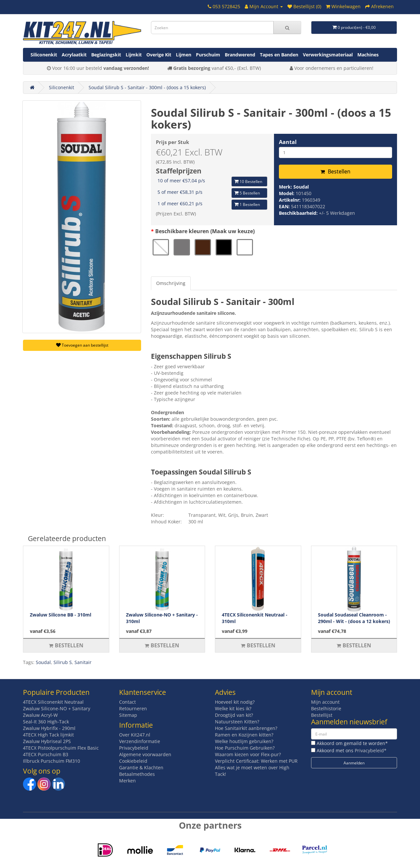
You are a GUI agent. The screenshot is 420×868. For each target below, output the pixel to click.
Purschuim (208, 55)
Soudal (301, 187)
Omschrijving (171, 283)
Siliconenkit (44, 55)
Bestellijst (322, 715)
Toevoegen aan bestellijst (82, 345)
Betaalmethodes (137, 774)
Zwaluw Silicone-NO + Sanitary (57, 708)
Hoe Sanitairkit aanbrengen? (246, 728)
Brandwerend (240, 55)
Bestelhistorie (326, 708)
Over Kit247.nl (135, 735)
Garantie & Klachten (141, 767)
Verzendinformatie (140, 741)
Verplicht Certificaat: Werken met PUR (256, 761)
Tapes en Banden (279, 55)
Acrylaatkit (74, 55)
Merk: (286, 187)
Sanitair (83, 662)
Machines (368, 55)
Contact (127, 702)
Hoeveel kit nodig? (235, 702)
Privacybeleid (134, 748)
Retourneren (133, 708)
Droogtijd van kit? (234, 715)
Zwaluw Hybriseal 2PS (47, 741)
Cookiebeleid (133, 761)
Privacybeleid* (371, 750)
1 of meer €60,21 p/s (180, 203)
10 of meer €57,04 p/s (181, 181)
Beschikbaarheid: (299, 213)
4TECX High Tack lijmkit (48, 735)
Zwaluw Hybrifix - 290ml (49, 728)
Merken (127, 781)
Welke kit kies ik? (233, 708)
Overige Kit (159, 55)
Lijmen (184, 55)
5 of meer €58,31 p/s (180, 192)
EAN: (285, 206)
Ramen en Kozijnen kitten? (244, 735)
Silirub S (63, 662)
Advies (225, 692)
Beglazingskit (106, 55)
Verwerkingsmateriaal (328, 55)
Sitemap (128, 715)
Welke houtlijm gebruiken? (244, 741)
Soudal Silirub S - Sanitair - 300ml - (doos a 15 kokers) (147, 87)
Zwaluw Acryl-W (40, 715)
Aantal (288, 142)
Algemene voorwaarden (145, 754)
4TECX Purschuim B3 (46, 754)
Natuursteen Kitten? (237, 722)
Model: (287, 193)
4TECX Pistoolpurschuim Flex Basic (61, 748)
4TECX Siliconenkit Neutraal (53, 702)
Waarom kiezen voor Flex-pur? (248, 754)
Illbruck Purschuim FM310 (52, 761)
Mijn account (325, 702)
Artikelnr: (290, 200)
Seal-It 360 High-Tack (46, 722)
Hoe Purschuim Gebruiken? (245, 748)
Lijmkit (134, 55)
